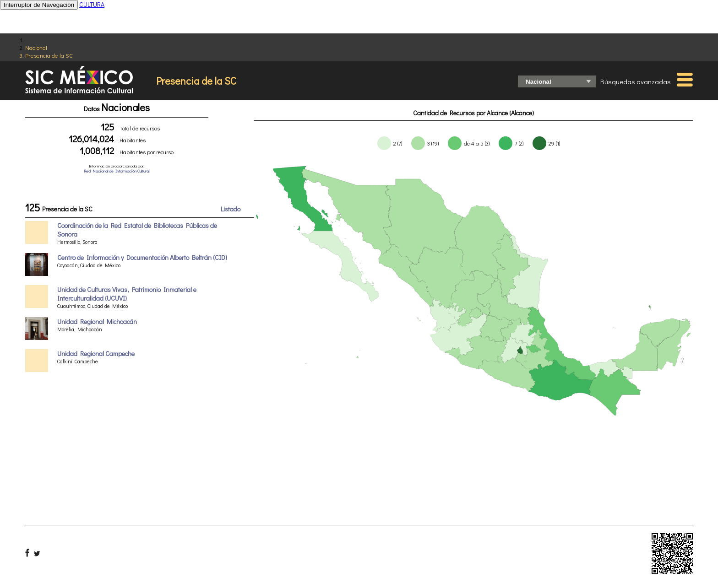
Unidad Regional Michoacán (97, 321)
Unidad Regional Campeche (96, 353)
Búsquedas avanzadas (636, 81)
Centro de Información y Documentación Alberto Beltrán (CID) (142, 257)
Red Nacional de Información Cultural (117, 171)
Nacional (36, 47)
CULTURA (92, 4)
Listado (231, 209)
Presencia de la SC (49, 55)
